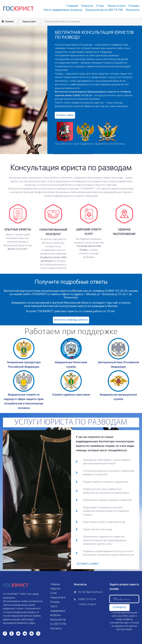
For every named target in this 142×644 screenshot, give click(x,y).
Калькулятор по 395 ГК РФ (104, 10)
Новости (87, 6)
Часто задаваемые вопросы (63, 10)
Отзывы (134, 6)
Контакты (133, 10)
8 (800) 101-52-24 (87, 599)
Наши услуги (116, 6)
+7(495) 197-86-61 (87, 604)
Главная (72, 6)
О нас (100, 6)
